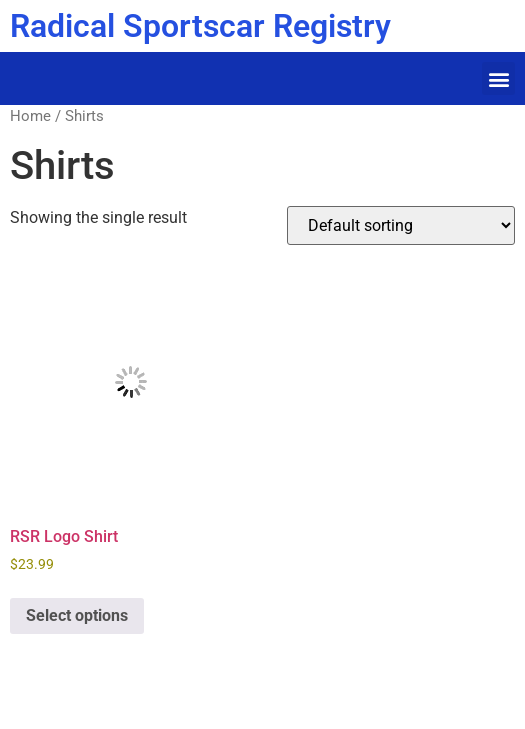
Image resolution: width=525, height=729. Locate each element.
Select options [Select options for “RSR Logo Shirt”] (77, 615)
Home (30, 116)
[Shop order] (401, 225)
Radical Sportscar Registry (200, 26)
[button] (498, 78)
